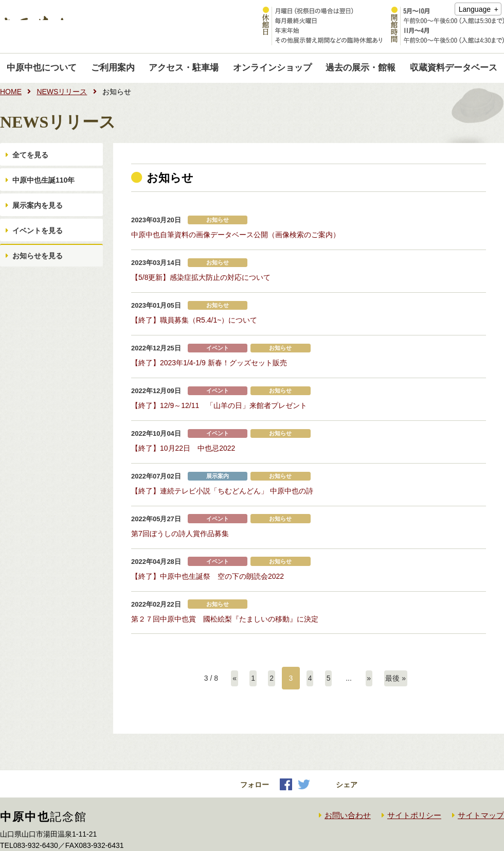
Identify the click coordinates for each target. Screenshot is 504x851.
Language (475, 9)
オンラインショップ (272, 68)
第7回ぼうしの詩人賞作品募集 (180, 508)
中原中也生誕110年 (46, 192)
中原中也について (42, 68)
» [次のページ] (371, 644)
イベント (218, 338)
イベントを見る (40, 259)
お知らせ (218, 220)
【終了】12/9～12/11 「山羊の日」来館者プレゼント (219, 390)
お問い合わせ (348, 781)
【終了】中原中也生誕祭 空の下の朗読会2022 (208, 547)
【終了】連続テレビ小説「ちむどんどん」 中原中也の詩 (222, 469)
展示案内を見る (40, 226)
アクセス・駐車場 (184, 68)
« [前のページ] (231, 644)
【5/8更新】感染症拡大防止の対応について (201, 273)
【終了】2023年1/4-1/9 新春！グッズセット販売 (209, 351)
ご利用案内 (113, 68)
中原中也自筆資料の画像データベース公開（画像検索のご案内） (236, 233)
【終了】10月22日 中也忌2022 (183, 429)
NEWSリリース (62, 92)
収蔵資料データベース (454, 68)
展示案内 (218, 455)
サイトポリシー (414, 781)
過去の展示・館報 (361, 68)
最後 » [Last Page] (400, 644)
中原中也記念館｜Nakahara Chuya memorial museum (110, 27)
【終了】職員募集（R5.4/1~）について (194, 312)
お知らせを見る (40, 293)
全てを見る (32, 159)
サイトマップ (481, 781)
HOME (11, 92)
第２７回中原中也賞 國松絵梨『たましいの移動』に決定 (225, 586)
